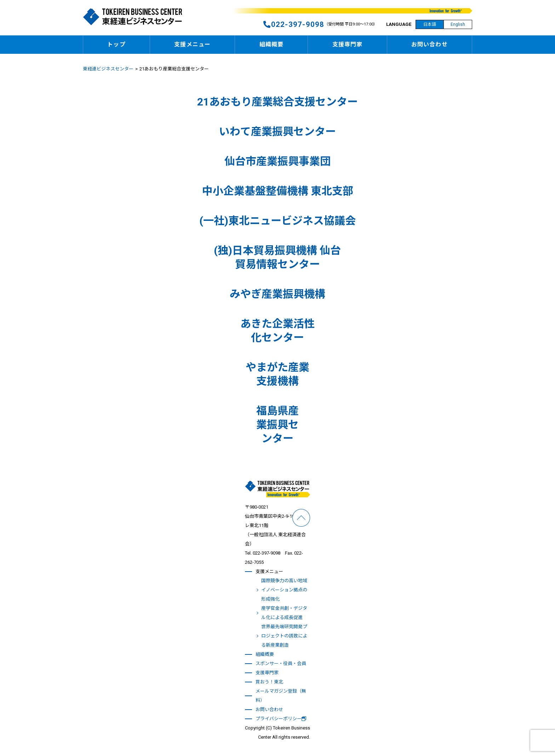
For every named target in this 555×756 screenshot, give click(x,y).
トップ (116, 44)
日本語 (430, 24)
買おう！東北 (269, 682)
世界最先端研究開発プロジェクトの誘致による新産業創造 (284, 636)
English (458, 24)
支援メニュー (192, 44)
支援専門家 (348, 44)
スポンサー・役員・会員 (281, 663)
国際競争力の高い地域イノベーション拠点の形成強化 (284, 590)
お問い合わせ (430, 44)
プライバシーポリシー (281, 719)
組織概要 (271, 44)
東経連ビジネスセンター (108, 69)
